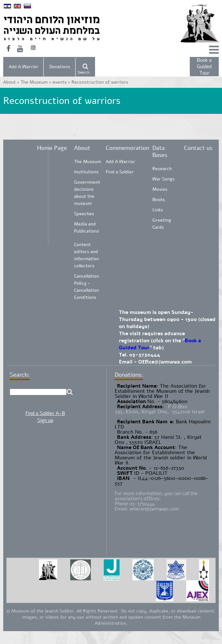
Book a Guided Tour (204, 67)
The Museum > (37, 82)
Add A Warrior (24, 67)
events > (62, 82)
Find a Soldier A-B (45, 413)
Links (158, 210)
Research (162, 169)
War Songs (164, 179)
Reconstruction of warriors (100, 82)
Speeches (84, 214)
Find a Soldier (120, 172)
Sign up (45, 420)
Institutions (86, 172)
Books (159, 200)
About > (12, 82)
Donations (60, 67)
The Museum (88, 162)
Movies (160, 189)
